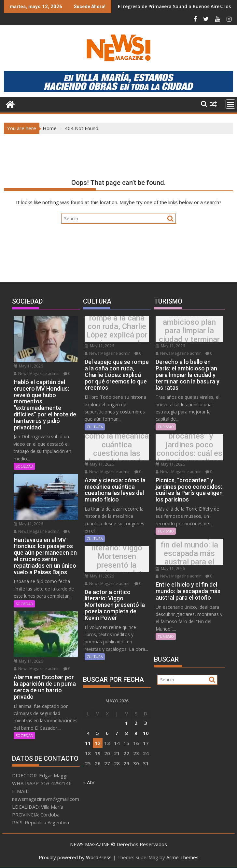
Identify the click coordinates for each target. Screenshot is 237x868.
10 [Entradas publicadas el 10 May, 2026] (146, 733)
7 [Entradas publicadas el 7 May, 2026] (117, 733)
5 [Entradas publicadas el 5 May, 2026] (98, 733)
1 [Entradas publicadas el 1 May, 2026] (126, 723)
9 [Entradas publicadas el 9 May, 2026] (136, 733)
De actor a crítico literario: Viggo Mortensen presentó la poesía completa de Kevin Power (117, 561)
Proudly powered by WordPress (75, 857)
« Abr (89, 782)
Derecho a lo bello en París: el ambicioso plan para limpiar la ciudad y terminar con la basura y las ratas (189, 331)
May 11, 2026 (28, 366)
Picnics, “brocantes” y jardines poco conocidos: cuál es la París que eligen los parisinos (189, 449)
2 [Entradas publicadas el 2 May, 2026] (136, 723)
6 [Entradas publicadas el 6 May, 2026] (107, 733)
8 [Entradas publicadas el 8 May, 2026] (126, 733)
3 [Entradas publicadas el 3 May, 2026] (146, 723)
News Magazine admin (37, 374)
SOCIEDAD (24, 466)
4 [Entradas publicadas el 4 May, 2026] (88, 733)
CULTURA (95, 427)
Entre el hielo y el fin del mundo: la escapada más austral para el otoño (189, 553)
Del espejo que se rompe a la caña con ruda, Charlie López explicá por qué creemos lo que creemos (117, 331)
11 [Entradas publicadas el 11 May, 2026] (88, 743)
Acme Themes (182, 857)
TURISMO (166, 427)
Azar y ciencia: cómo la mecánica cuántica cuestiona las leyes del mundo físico (117, 449)
